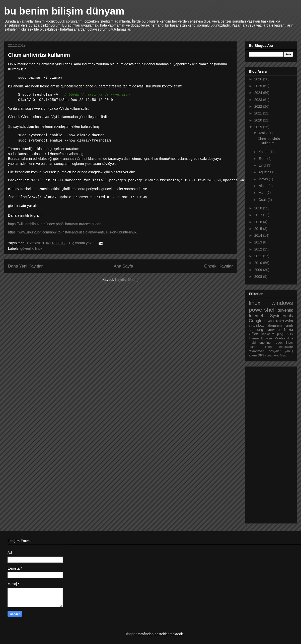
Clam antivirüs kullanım (39, 55)
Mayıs (264, 179)
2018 (259, 208)
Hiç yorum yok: (81, 243)
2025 (259, 86)
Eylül (263, 165)
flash (269, 347)
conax (269, 355)
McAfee (280, 338)
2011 (259, 256)
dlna (290, 338)
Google (256, 321)
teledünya (280, 355)
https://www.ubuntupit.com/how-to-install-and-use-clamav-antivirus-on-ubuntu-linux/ (73, 232)
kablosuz (268, 334)
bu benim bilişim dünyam (64, 11)
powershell (262, 310)
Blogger (131, 634)
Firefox (279, 321)
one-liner (266, 343)
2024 (259, 93)
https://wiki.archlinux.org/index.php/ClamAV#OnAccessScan (55, 224)
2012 (259, 249)
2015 (259, 229)
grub (289, 325)
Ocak (263, 200)
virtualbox (256, 325)
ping (280, 334)
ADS (290, 334)
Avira (289, 321)
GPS (261, 355)
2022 (259, 106)
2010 (259, 263)
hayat (268, 321)
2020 (259, 120)
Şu (10, 126)
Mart (262, 193)
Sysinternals (282, 316)
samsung (256, 330)
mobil (253, 343)
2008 (259, 277)
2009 (259, 270)
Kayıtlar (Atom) (127, 280)
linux (39, 248)
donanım (275, 325)
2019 (259, 127)
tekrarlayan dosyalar (265, 351)
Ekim (263, 159)
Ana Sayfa (123, 266)
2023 (259, 100)
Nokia (288, 330)
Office (253, 334)
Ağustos (265, 172)
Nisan (263, 186)
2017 (259, 215)
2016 (259, 222)
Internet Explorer (261, 338)
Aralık (263, 133)
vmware (274, 330)
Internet (256, 316)
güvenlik (27, 248)
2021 (259, 113)
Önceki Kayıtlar (218, 266)
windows (282, 303)
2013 (259, 242)
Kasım (264, 152)
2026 (259, 79)
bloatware (286, 347)
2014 (259, 235)
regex (279, 343)
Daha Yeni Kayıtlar (25, 266)
